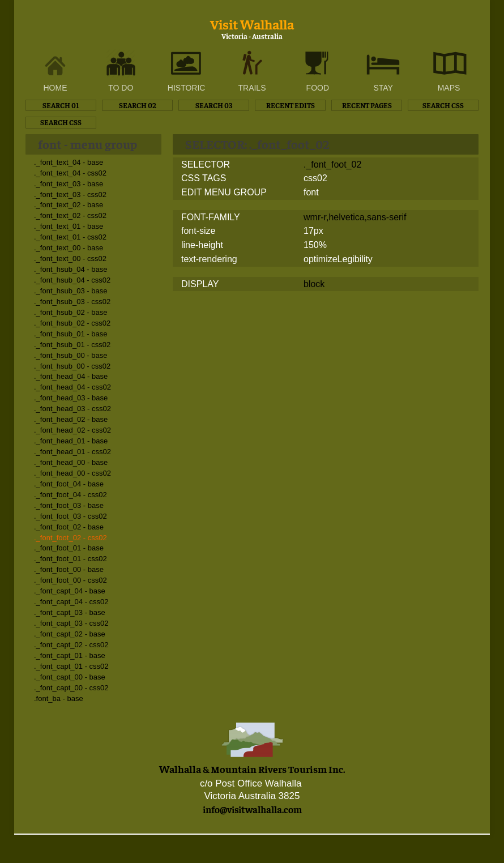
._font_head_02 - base (71, 419)
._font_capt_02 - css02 (71, 645)
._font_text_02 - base (69, 205)
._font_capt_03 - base (70, 612)
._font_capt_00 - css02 (71, 688)
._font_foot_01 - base (69, 548)
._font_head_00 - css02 (72, 473)
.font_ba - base (59, 698)
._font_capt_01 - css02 (71, 666)
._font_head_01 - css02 (72, 452)
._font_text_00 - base (69, 248)
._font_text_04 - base (69, 162)
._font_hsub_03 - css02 (72, 302)
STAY (383, 88)
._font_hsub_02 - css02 (72, 323)
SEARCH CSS (443, 105)
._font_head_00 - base (71, 462)
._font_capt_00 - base (70, 677)
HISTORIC (187, 88)
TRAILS (252, 88)
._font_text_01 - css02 (70, 237)
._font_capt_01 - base (70, 655)
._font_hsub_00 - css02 (72, 366)
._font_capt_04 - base (70, 591)
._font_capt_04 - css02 (71, 602)
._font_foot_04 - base (69, 484)
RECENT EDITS (291, 105)
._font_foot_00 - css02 (71, 580)
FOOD (318, 88)
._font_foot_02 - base (69, 527)
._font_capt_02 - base (70, 634)
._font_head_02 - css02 (72, 430)
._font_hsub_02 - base (71, 312)
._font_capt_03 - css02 (71, 623)
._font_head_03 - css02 (72, 409)
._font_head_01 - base (71, 441)
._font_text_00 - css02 (70, 259)
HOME (55, 88)
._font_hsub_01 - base (71, 334)
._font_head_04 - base (71, 376)
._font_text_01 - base (69, 226)
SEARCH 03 (214, 105)
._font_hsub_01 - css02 (72, 345)
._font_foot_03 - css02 (71, 516)
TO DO (121, 88)
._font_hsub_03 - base (71, 291)
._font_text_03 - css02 (70, 195)
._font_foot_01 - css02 (71, 559)
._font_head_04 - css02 (72, 387)
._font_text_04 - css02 (70, 173)
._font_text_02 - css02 (70, 215)
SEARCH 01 (61, 105)
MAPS (449, 88)
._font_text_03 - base (69, 184)
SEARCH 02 (138, 105)
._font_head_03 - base (71, 398)
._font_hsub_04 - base (71, 269)
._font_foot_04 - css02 (71, 495)
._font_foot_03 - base (69, 505)
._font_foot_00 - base (69, 569)
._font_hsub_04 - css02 (72, 280)
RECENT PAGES (367, 105)
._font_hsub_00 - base (71, 355)
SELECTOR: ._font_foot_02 (257, 144)
